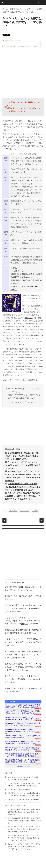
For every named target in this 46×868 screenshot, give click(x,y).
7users (38, 751)
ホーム (5, 9)
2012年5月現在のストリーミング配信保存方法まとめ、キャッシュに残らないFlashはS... (22, 749)
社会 (18, 9)
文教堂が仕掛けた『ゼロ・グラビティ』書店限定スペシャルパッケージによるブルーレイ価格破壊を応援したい (23, 487)
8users (38, 745)
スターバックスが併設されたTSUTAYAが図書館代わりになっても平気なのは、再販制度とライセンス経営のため (23, 496)
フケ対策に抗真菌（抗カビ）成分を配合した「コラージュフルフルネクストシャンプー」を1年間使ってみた (23, 456)
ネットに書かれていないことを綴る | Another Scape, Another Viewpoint (23, 737)
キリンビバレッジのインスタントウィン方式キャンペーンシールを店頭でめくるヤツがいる (23, 465)
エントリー (10, 702)
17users (37, 720)
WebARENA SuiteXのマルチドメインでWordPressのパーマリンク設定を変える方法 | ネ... (23, 718)
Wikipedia (29, 318)
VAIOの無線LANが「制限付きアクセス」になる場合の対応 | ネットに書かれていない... (23, 743)
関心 (12, 9)
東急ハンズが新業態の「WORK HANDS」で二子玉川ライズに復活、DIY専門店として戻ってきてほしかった (23, 667)
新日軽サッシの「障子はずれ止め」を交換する (23, 799)
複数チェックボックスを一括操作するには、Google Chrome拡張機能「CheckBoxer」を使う (23, 679)
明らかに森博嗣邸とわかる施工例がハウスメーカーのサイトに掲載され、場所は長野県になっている (23, 608)
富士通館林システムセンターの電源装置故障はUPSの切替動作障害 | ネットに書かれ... (23, 761)
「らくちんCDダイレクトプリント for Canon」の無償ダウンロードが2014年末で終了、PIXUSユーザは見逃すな (22, 621)
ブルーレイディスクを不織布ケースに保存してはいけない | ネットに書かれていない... (23, 712)
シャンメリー (24, 511)
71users (37, 708)
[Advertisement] (23, 73)
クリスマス (13, 511)
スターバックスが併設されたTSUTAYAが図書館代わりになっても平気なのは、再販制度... (23, 706)
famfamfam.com (18, 862)
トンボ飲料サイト (18, 271)
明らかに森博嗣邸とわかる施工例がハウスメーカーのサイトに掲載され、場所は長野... (23, 755)
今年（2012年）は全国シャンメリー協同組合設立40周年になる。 (23, 335)
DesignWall (38, 859)
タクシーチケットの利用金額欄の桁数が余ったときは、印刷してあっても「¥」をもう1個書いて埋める (23, 655)
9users (38, 732)
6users (38, 757)
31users (37, 714)
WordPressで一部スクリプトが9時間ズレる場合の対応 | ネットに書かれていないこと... (23, 724)
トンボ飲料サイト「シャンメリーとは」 (26, 402)
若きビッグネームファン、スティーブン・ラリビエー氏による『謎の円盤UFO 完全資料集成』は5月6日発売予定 (24, 829)
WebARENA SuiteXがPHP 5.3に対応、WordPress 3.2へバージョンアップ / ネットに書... (23, 731)
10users (37, 726)
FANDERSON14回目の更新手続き (19, 789)
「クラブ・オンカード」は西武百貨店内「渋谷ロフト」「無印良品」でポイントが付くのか (23, 642)
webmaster (10, 40)
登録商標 (35, 511)
